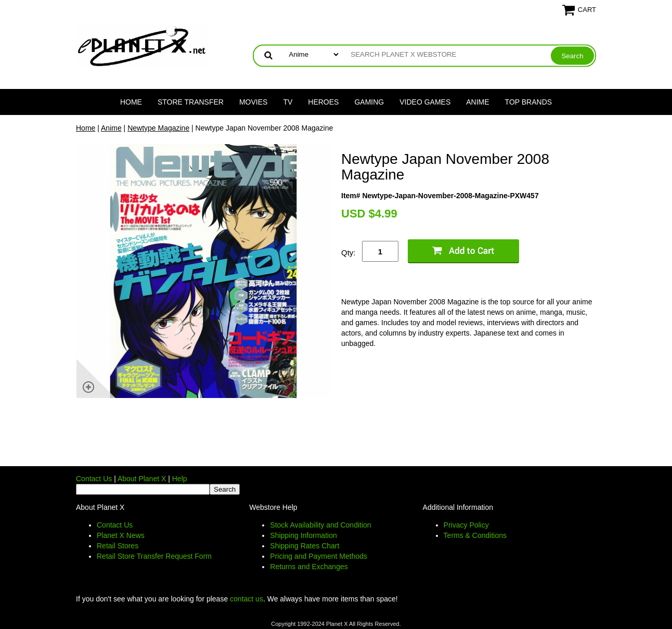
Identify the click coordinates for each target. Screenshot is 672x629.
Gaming (369, 102)
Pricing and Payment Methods (319, 556)
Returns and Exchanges (309, 567)
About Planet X (142, 479)
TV (288, 102)
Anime (477, 102)
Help (180, 479)
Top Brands (529, 102)
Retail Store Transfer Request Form (154, 556)
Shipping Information (303, 535)
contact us (247, 599)
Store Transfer (191, 102)
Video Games (425, 102)
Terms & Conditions (475, 535)
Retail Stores (118, 546)
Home (131, 102)
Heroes (323, 102)
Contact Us (94, 479)
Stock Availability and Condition (320, 525)
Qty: (348, 253)
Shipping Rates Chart (305, 546)
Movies (253, 102)
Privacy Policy (466, 525)
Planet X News (121, 535)
